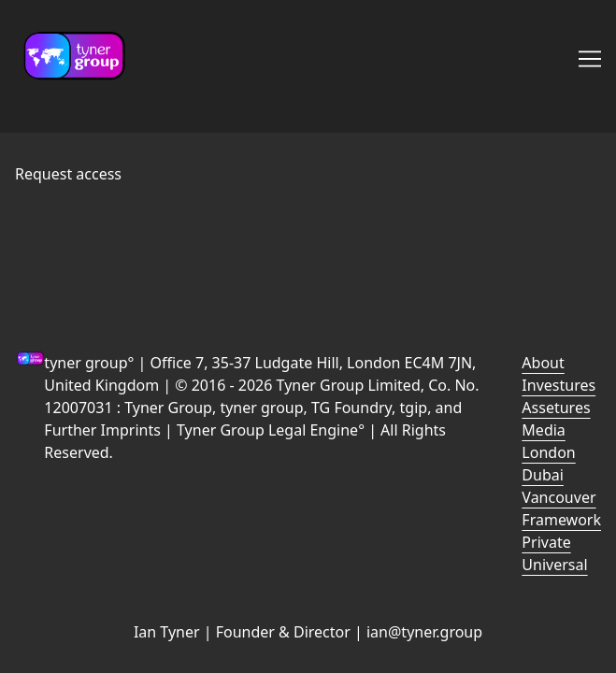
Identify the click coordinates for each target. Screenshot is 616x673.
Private (546, 542)
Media (543, 430)
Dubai (543, 475)
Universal (554, 565)
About (543, 363)
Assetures (556, 408)
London (548, 452)
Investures (559, 385)
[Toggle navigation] (590, 59)
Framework (561, 520)
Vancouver (559, 497)
